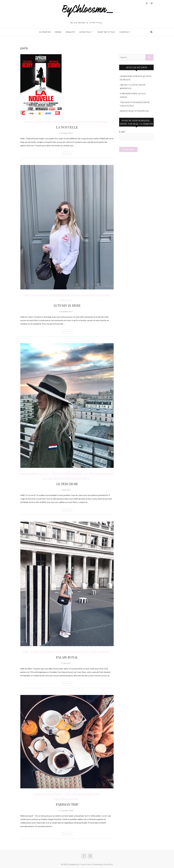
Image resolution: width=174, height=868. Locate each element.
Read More (67, 153)
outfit (100, 295)
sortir (95, 122)
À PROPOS (45, 32)
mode (93, 295)
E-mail (122, 132)
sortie (86, 478)
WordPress (108, 864)
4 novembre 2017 (66, 133)
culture (57, 122)
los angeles (100, 473)
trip (98, 794)
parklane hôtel (86, 794)
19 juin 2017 (66, 663)
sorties (87, 122)
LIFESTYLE (85, 32)
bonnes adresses (73, 473)
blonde (66, 295)
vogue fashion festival (66, 799)
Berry (49, 122)
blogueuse (55, 295)
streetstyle (66, 300)
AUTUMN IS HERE (67, 305)
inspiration (74, 652)
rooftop (77, 478)
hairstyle (61, 652)
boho (43, 652)
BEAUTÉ (70, 32)
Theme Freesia (86, 864)
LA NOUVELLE (67, 127)
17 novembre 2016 (66, 811)
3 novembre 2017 (66, 312)
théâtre (104, 122)
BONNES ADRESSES (29, 473)
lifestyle (88, 473)
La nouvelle (69, 122)
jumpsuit (86, 652)
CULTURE (28, 122)
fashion (75, 295)
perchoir (48, 478)
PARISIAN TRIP (67, 804)
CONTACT (125, 32)
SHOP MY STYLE (106, 32)
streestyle (103, 652)
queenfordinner (62, 478)
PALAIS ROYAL (67, 657)
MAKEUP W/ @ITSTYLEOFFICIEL (134, 111)
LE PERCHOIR (67, 484)
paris (79, 122)
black (35, 295)
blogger (44, 295)
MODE (58, 32)
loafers (85, 295)
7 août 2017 (66, 490)
